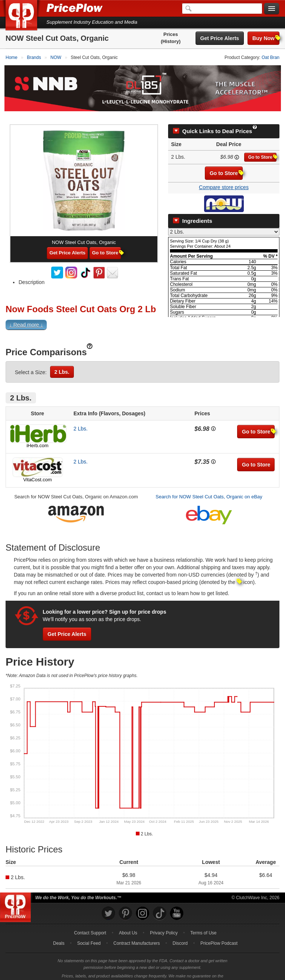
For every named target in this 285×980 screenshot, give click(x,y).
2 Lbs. (62, 362)
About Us (128, 923)
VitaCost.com (37, 470)
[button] (142, 317)
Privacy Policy (164, 923)
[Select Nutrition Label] (224, 222)
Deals (59, 934)
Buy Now (266, 38)
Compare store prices (224, 178)
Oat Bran (271, 57)
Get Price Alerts (220, 38)
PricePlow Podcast (219, 934)
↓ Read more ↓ (26, 315)
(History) (171, 41)
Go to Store (262, 147)
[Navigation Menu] (272, 9)
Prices (171, 34)
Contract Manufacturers (136, 934)
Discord (180, 934)
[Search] (222, 9)
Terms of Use (204, 923)
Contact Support (90, 923)
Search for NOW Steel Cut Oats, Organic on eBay (209, 487)
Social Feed (89, 934)
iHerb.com (37, 436)
